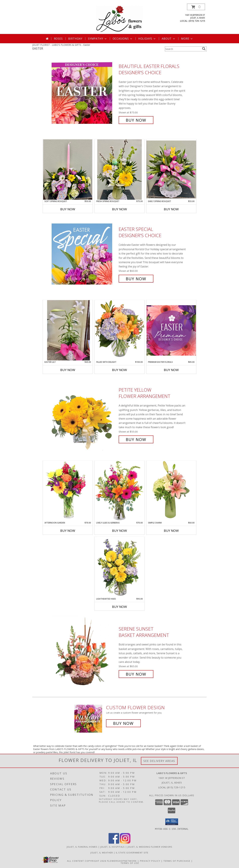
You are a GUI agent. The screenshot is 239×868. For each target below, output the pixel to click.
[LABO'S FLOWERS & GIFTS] (119, 19)
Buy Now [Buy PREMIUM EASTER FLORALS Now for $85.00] (171, 370)
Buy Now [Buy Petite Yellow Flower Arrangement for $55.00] (136, 439)
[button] (196, 7)
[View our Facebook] (114, 843)
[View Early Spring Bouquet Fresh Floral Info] (171, 169)
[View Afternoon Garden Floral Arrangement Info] (68, 491)
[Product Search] (183, 49)
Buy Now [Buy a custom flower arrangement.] (123, 723)
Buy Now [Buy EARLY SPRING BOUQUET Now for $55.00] (171, 209)
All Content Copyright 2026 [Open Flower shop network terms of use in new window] (87, 861)
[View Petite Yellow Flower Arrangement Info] (84, 415)
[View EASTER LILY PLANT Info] (68, 330)
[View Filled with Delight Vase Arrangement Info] (119, 330)
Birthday (75, 39)
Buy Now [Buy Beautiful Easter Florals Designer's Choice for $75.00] (136, 120)
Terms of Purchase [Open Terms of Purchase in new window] (177, 861)
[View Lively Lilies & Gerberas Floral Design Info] (119, 491)
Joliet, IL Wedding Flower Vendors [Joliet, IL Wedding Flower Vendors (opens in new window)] (150, 847)
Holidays (147, 39)
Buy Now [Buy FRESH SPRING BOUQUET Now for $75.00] (119, 209)
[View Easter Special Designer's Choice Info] (84, 254)
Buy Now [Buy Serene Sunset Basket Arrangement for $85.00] (136, 674)
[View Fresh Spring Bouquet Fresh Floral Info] (119, 170)
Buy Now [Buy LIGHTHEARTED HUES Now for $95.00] (119, 607)
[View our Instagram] (125, 843)
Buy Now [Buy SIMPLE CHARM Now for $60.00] (171, 531)
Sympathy (98, 39)
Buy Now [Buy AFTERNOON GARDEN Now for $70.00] (68, 531)
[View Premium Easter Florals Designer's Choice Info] (171, 330)
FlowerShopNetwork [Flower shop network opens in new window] (122, 861)
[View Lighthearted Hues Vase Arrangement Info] (119, 567)
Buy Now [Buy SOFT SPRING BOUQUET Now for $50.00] (68, 209)
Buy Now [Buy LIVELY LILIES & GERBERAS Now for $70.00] (119, 531)
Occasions (123, 39)
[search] (204, 49)
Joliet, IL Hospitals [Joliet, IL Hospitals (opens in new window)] (113, 847)
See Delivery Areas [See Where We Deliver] (159, 761)
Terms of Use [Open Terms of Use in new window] (130, 863)
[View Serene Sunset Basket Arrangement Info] (84, 651)
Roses (58, 39)
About (169, 39)
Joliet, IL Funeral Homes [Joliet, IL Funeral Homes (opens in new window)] (82, 847)
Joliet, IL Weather (102, 852)
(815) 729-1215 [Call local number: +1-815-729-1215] (197, 21)
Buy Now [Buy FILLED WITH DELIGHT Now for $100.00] (119, 370)
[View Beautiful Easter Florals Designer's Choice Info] (84, 93)
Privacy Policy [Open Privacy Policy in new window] (150, 861)
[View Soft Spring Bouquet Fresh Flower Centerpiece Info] (68, 170)
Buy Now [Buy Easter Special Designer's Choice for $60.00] (136, 279)
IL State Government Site (132, 852)
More (187, 39)
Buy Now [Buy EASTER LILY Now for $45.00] (68, 370)
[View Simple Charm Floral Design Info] (171, 491)
